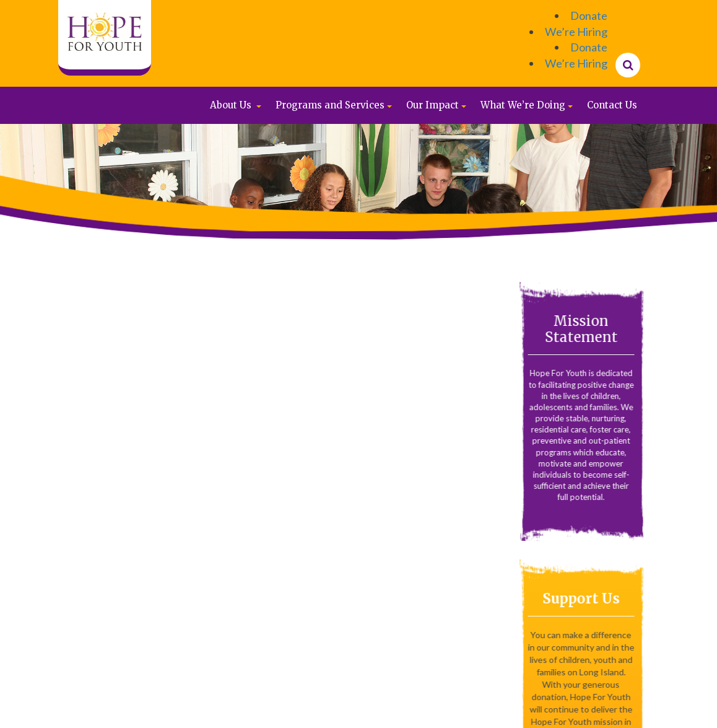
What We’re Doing (523, 105)
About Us (231, 105)
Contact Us (612, 105)
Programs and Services (330, 105)
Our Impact (432, 105)
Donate (589, 15)
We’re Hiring (576, 32)
